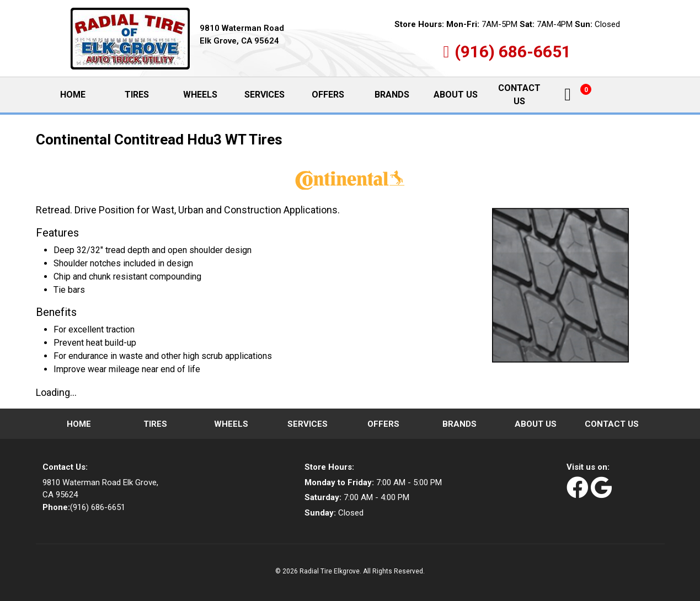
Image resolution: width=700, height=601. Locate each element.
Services (264, 95)
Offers (328, 95)
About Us (456, 95)
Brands (392, 95)
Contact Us (519, 95)
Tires (137, 95)
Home (82, 94)
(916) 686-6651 (513, 52)
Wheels (200, 95)
